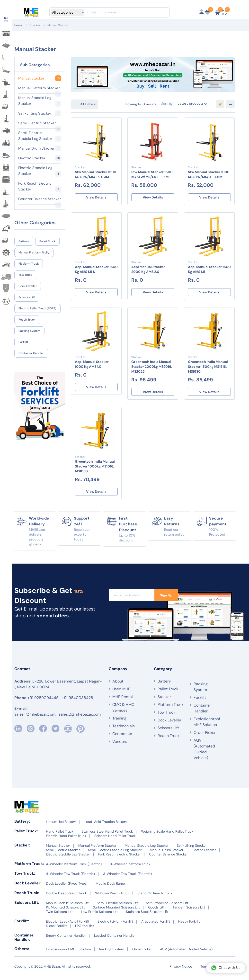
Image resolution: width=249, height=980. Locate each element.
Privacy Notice (181, 970)
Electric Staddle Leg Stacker (40, 171)
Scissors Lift (27, 297)
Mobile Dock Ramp (110, 887)
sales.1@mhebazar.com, (35, 721)
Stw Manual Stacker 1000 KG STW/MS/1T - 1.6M (209, 174)
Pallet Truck (47, 241)
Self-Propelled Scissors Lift (167, 907)
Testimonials (124, 733)
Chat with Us (226, 968)
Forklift (23, 342)
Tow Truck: (25, 877)
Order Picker (205, 736)
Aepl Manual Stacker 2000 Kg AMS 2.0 (148, 270)
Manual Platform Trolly (34, 252)
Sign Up (166, 599)
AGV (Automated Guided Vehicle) (204, 753)
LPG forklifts (85, 930)
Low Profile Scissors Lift (99, 916)
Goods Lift (156, 911)
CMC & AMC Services (123, 714)
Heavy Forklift (189, 925)
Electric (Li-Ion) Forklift (115, 925)
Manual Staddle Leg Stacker (40, 101)
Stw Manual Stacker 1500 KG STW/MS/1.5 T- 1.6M (152, 174)
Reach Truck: (27, 897)
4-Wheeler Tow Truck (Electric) (70, 878)
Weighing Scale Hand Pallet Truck (167, 835)
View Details (96, 198)
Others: (22, 953)
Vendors (120, 748)
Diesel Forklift (56, 930)
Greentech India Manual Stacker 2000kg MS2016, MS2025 (152, 369)
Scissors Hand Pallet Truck (115, 840)
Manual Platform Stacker (40, 88)
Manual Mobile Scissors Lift (67, 907)
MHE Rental (123, 704)
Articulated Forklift (156, 925)
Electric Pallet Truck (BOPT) (37, 308)
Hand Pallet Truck (60, 835)
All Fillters (88, 104)
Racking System (29, 331)
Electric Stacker (40, 158)
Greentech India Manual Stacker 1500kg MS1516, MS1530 (208, 369)
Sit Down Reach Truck (112, 897)
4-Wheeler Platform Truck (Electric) (74, 868)
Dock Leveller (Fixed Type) (67, 887)
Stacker (35, 25)
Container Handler (31, 353)
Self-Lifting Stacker (40, 113)
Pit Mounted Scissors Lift (65, 911)
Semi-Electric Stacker (40, 123)
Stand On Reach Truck (155, 897)
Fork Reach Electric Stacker (40, 187)
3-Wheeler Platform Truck (130, 868)
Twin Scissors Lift (59, 916)
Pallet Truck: (26, 835)
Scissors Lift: (27, 906)
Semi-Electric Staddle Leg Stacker (40, 136)
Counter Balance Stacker (40, 199)
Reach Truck (27, 320)
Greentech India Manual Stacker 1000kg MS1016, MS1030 (95, 469)
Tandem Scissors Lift (189, 911)
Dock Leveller (28, 286)
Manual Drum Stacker (40, 148)
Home (18, 25)
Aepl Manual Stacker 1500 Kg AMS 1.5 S (96, 270)
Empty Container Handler (66, 939)
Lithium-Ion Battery (61, 826)
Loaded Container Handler (115, 939)
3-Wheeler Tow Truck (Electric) (127, 878)
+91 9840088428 (77, 705)
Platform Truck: (29, 868)
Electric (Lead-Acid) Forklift (68, 925)
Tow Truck (25, 275)
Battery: (22, 825)
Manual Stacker (58, 25)
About (118, 688)
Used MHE (121, 696)
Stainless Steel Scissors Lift (147, 916)
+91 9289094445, (43, 705)
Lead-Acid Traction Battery (106, 826)
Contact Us (122, 741)
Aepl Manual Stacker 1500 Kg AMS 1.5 (209, 270)
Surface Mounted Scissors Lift (116, 911)
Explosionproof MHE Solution (207, 726)
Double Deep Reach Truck (66, 897)
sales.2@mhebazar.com (80, 721)
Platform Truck (29, 264)
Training (119, 725)
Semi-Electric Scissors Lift (117, 907)
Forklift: (22, 925)
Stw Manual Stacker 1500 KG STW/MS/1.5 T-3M (96, 174)
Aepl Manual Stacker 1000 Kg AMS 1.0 (92, 366)
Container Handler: (24, 941)
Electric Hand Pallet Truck (66, 840)
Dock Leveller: (28, 887)
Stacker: (22, 849)
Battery (24, 241)
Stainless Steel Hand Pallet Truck (107, 835)
